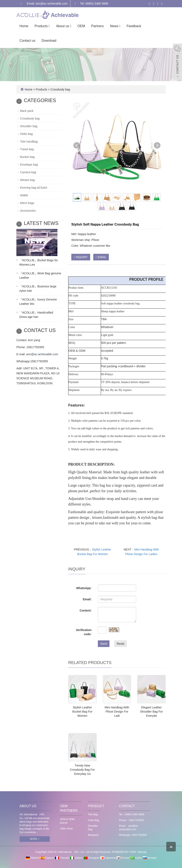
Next (157, 145)
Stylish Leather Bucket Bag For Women (82, 712)
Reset (121, 644)
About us (64, 26)
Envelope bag (29, 165)
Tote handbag (29, 142)
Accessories (28, 211)
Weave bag (27, 180)
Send (104, 644)
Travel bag (27, 149)
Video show (66, 829)
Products (42, 26)
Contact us (27, 41)
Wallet (24, 195)
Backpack (93, 835)
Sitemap (142, 852)
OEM (81, 26)
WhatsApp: (84, 588)
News (115, 26)
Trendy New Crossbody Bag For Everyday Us (82, 770)
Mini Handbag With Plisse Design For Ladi (117, 712)
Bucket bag (27, 157)
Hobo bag (26, 134)
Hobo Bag (93, 820)
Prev (77, 145)
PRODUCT (96, 806)
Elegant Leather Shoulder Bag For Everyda (152, 712)
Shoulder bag (29, 126)
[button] (49, 26)
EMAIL (101, 257)
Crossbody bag (60, 89)
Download (49, 41)
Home (24, 26)
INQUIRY (81, 257)
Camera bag (28, 172)
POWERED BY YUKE (124, 852)
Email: (87, 599)
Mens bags (27, 203)
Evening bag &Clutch (34, 188)
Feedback (134, 26)
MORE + (35, 839)
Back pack (27, 111)
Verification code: (84, 632)
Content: (86, 610)
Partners (97, 26)
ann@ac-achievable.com (42, 354)
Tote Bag (93, 814)
